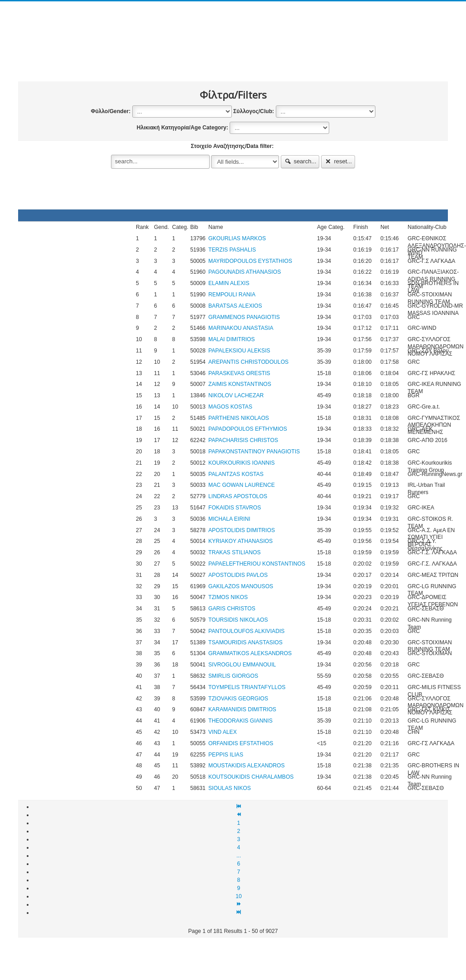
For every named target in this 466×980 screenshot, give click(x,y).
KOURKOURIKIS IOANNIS (242, 463)
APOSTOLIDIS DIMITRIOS (242, 530)
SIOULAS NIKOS (230, 788)
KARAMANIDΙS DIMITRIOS (242, 709)
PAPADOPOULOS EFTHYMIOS (248, 429)
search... (300, 161)
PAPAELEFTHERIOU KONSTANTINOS (257, 564)
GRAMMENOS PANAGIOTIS (244, 317)
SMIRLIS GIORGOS (233, 676)
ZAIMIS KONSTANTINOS (240, 384)
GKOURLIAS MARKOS (237, 238)
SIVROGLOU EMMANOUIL (242, 665)
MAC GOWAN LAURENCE (242, 485)
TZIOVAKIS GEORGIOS (238, 699)
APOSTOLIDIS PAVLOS (238, 575)
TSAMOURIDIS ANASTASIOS (245, 642)
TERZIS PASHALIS (232, 250)
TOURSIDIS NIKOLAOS (238, 620)
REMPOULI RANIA (232, 295)
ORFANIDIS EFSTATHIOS (241, 743)
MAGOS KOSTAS (230, 407)
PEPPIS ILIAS (226, 755)
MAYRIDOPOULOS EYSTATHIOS (250, 261)
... (239, 856)
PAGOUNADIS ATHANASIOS (245, 272)
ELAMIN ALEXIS (229, 283)
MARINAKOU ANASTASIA (241, 328)
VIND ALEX (223, 732)
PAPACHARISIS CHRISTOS (243, 440)
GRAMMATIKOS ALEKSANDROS (250, 653)
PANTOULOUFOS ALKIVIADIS (246, 631)
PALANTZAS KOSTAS (236, 474)
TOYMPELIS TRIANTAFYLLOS (247, 687)
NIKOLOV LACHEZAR (236, 395)
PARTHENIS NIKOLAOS (239, 418)
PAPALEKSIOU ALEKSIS (239, 351)
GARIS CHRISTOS (232, 609)
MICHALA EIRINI (229, 519)
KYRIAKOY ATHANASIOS (240, 541)
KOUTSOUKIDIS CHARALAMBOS (251, 777)
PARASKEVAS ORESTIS (239, 373)
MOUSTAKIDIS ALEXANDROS (247, 766)
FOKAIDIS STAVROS (235, 508)
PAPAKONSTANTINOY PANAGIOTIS (254, 452)
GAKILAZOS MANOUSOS (241, 586)
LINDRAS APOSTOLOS (238, 496)
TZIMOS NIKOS (228, 597)
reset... (338, 161)
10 (239, 896)
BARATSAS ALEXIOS (235, 306)
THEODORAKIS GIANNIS (240, 721)
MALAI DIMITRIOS (232, 339)
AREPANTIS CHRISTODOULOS (248, 362)
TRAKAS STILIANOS (235, 552)
